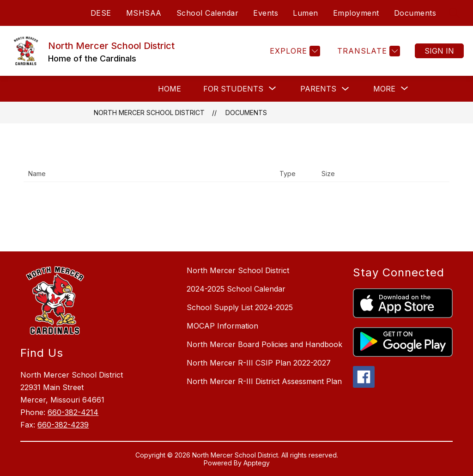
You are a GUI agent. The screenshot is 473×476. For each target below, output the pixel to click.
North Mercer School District (149, 113)
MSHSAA (144, 13)
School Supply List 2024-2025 (240, 307)
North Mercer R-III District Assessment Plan (264, 381)
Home (170, 89)
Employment (356, 13)
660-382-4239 (63, 425)
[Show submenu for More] (384, 89)
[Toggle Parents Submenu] (346, 89)
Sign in (439, 51)
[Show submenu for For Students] (233, 89)
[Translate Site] (367, 51)
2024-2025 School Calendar (236, 289)
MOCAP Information (222, 326)
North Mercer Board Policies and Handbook (264, 344)
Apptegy (257, 463)
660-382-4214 (73, 412)
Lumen (306, 13)
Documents (415, 13)
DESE (101, 13)
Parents (318, 89)
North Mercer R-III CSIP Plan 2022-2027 (259, 363)
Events (266, 13)
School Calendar (208, 13)
